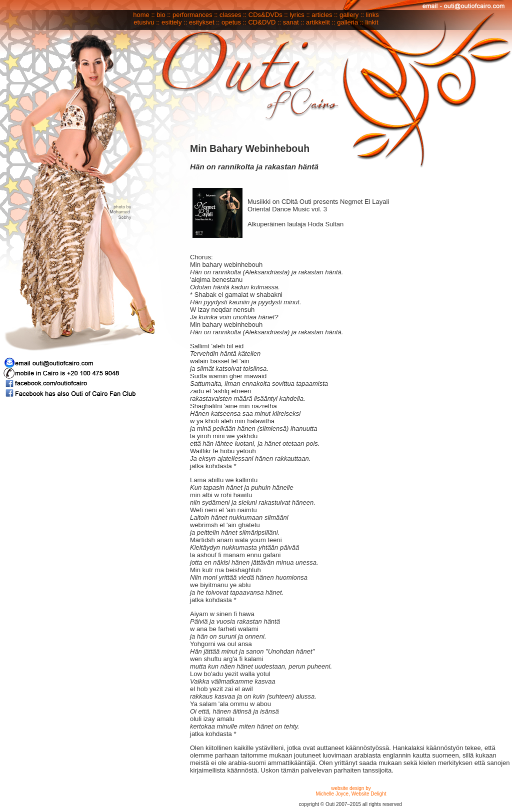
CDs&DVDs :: (268, 15)
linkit (372, 22)
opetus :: (235, 22)
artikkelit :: (321, 22)
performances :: (195, 15)
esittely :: (174, 22)
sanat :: (294, 22)
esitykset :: (204, 22)
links (372, 15)
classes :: (233, 15)
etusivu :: (146, 22)
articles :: (324, 15)
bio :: (163, 15)
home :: (144, 15)
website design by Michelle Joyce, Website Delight (351, 791)
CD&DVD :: (264, 22)
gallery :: (352, 15)
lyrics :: (299, 15)
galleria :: (350, 22)
